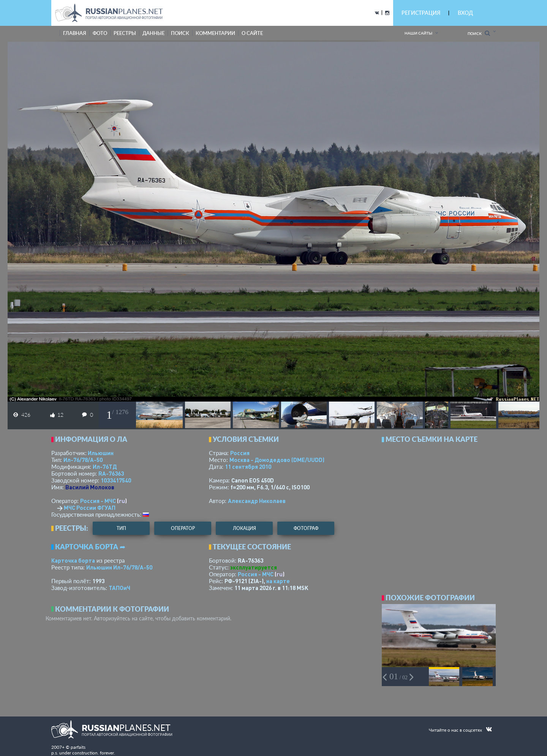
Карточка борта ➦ (90, 547)
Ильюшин (101, 453)
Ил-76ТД (105, 467)
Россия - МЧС (98, 501)
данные (153, 33)
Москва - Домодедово (277, 460)
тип (121, 528)
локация (244, 528)
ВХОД (465, 13)
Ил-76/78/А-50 (83, 460)
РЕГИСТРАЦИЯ (421, 13)
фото (100, 33)
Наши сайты (418, 33)
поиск (180, 33)
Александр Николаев (257, 501)
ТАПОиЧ (119, 588)
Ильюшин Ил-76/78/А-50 (119, 567)
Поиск (479, 33)
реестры (125, 33)
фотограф (306, 528)
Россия (240, 453)
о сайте (252, 33)
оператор (183, 528)
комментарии (215, 33)
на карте (278, 581)
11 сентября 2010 (248, 467)
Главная (75, 33)
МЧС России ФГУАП (90, 508)
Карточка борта (73, 560)
